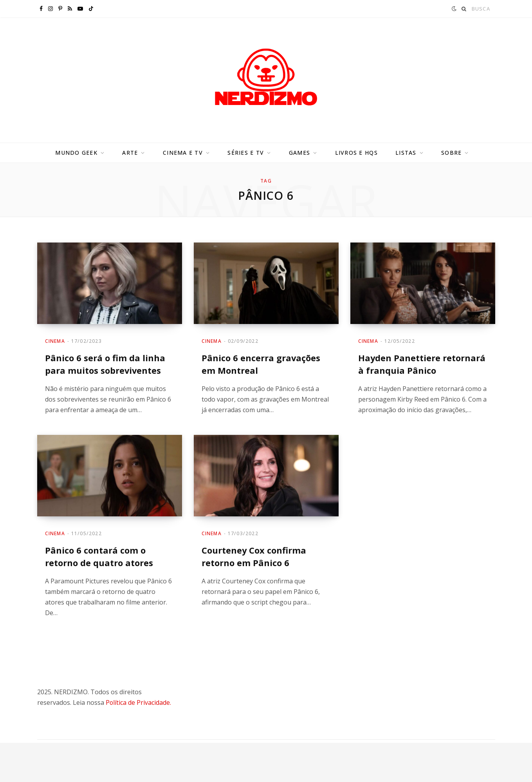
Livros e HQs (356, 153)
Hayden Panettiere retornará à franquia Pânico (422, 364)
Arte (130, 153)
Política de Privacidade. (139, 701)
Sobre (451, 153)
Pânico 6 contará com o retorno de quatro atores (99, 556)
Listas (406, 153)
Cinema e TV (183, 153)
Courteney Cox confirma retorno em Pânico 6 (254, 556)
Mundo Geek (76, 153)
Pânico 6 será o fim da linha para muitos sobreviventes (105, 364)
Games (299, 153)
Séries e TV (246, 153)
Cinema (55, 341)
